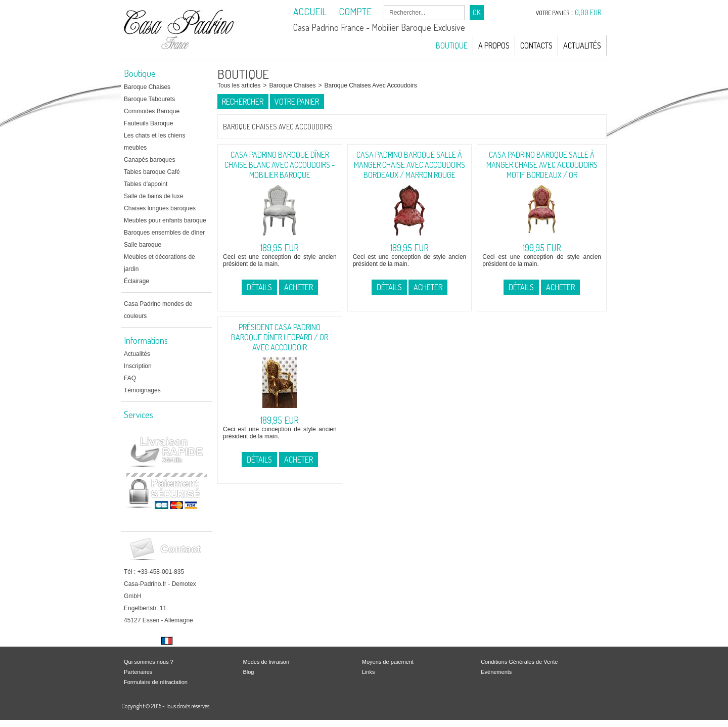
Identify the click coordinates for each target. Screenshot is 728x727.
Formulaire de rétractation (156, 682)
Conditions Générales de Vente (519, 662)
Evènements (496, 672)
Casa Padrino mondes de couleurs (158, 310)
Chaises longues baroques (160, 208)
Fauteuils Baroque (148, 123)
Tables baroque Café (152, 172)
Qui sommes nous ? (149, 662)
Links (369, 672)
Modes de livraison (266, 662)
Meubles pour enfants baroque (165, 220)
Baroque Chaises (147, 87)
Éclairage (136, 281)
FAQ (130, 378)
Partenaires (138, 672)
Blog (248, 672)
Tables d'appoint (146, 184)
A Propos (494, 46)
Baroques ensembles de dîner (164, 233)
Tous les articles (239, 85)
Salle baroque (143, 245)
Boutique (452, 46)
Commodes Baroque (152, 111)
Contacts (536, 46)
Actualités (582, 46)
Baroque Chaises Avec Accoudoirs (370, 85)
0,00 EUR (588, 12)
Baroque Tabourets (149, 99)
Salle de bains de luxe (153, 196)
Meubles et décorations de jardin (160, 263)
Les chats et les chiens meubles (154, 142)
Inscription (138, 366)
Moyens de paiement (388, 662)
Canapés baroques (149, 160)
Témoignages (142, 390)
